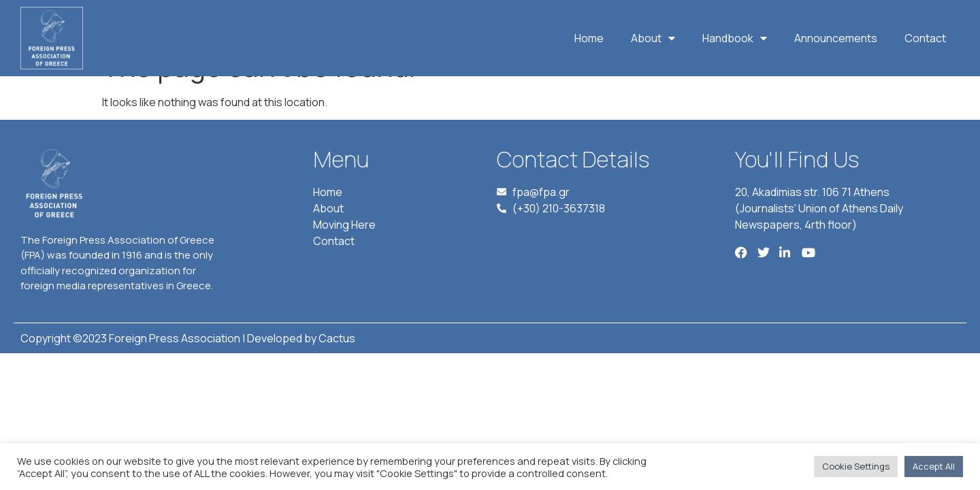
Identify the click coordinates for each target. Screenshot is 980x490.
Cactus (337, 370)
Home (589, 38)
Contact (925, 38)
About (653, 38)
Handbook (735, 38)
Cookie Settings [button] (856, 466)
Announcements (836, 38)
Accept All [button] (934, 466)
